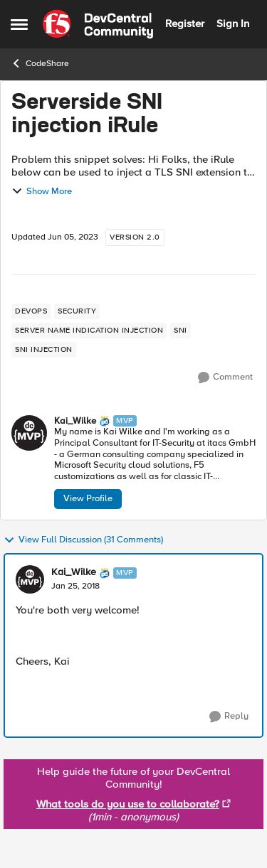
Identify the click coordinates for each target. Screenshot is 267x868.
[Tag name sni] (180, 331)
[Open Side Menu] (19, 24)
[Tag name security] (77, 311)
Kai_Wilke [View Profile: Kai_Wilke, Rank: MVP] (75, 421)
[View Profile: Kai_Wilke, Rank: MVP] (29, 433)
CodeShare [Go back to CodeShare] (40, 63)
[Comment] (225, 377)
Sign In (233, 23)
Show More (42, 191)
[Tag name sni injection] (44, 350)
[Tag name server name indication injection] (89, 331)
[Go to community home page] (98, 24)
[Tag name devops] (31, 311)
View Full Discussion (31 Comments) (83, 540)
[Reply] (229, 717)
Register (185, 23)
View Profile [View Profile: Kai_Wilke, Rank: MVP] (88, 498)
